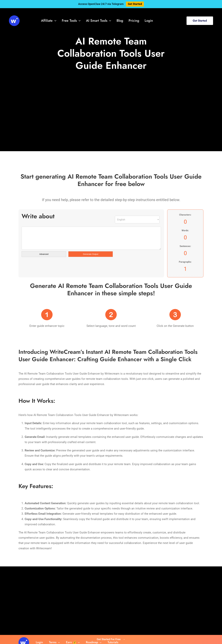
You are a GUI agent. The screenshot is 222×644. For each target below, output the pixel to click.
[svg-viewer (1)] (14, 17)
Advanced (44, 254)
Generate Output (91, 254)
